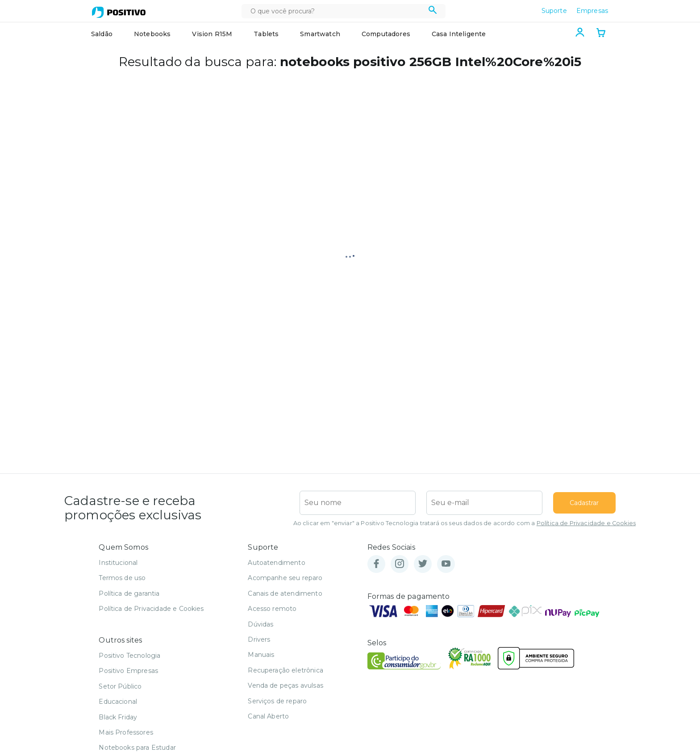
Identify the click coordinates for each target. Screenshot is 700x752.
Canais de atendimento (285, 593)
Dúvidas (260, 624)
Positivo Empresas (128, 671)
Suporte (554, 11)
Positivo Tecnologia (129, 656)
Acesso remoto (272, 609)
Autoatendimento (276, 563)
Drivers (259, 639)
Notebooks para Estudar (137, 748)
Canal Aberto (268, 716)
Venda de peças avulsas (285, 685)
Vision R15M (212, 34)
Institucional (118, 563)
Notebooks (152, 34)
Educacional (118, 702)
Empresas (592, 11)
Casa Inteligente (459, 34)
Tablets (266, 34)
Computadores (386, 34)
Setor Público (120, 686)
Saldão (102, 34)
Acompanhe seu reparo (285, 578)
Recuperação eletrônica (285, 670)
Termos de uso (122, 578)
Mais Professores (126, 732)
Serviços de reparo (277, 701)
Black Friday (118, 717)
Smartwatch (320, 34)
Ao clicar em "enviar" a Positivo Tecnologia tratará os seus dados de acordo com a (465, 523)
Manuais (261, 655)
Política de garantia (129, 593)
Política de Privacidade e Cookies (586, 523)
